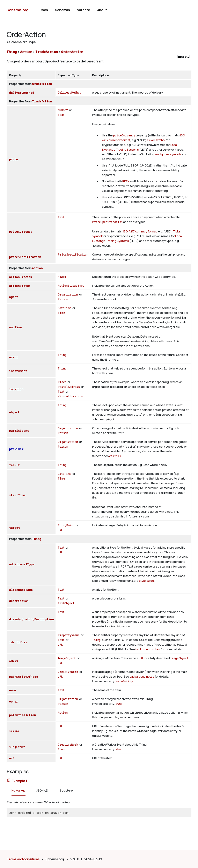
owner (13, 701)
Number (63, 110)
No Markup (19, 790)
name (13, 690)
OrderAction (72, 52)
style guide (146, 581)
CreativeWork (68, 672)
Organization (68, 294)
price (13, 159)
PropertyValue (69, 635)
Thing (12, 52)
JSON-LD (42, 790)
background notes (148, 649)
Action (26, 52)
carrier (115, 456)
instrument (18, 371)
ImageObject (67, 658)
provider (16, 449)
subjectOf (17, 747)
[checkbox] (99, 57)
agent (14, 297)
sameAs (14, 731)
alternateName (21, 590)
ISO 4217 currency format (140, 231)
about (120, 749)
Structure (66, 790)
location (16, 389)
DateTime (65, 308)
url (12, 758)
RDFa (126, 181)
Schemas (62, 10)
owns (119, 704)
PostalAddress (69, 387)
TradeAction (47, 52)
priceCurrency (124, 135)
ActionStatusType (71, 286)
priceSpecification (25, 257)
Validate (84, 10)
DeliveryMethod (69, 92)
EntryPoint (66, 525)
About (102, 10)
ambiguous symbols (168, 154)
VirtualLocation (70, 396)
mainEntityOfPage (23, 677)
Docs (44, 10)
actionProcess (20, 277)
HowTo (62, 277)
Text (61, 115)
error (14, 357)
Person (63, 299)
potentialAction (23, 715)
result (14, 465)
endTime (16, 327)
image (14, 661)
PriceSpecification (107, 222)
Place (62, 382)
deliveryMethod (22, 93)
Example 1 (19, 781)
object (14, 412)
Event (62, 749)
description (19, 601)
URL (60, 530)
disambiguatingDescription (31, 619)
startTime (17, 495)
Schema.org (17, 10)
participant (19, 431)
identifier (18, 642)
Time (61, 313)
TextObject (66, 603)
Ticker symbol (156, 140)
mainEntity (124, 681)
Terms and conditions (23, 859)
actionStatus (20, 286)
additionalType (22, 564)
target (14, 528)
